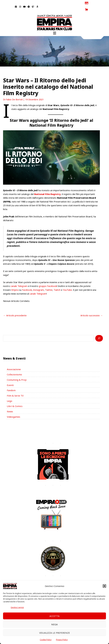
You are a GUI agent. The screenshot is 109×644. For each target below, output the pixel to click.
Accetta (55, 616)
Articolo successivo (92, 309)
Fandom (11, 383)
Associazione (13, 362)
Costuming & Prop (16, 373)
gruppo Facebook (48, 279)
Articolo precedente (15, 309)
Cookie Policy (46, 640)
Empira (15, 283)
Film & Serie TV (15, 388)
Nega (55, 624)
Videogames (13, 409)
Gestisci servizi (17, 607)
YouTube (67, 283)
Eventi (10, 378)
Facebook (27, 283)
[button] (104, 586)
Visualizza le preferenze (55, 633)
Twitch (57, 283)
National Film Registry (47, 187)
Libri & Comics (14, 398)
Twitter (49, 283)
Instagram (38, 283)
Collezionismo (14, 368)
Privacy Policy (62, 640)
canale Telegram (19, 279)
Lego (9, 393)
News (10, 404)
